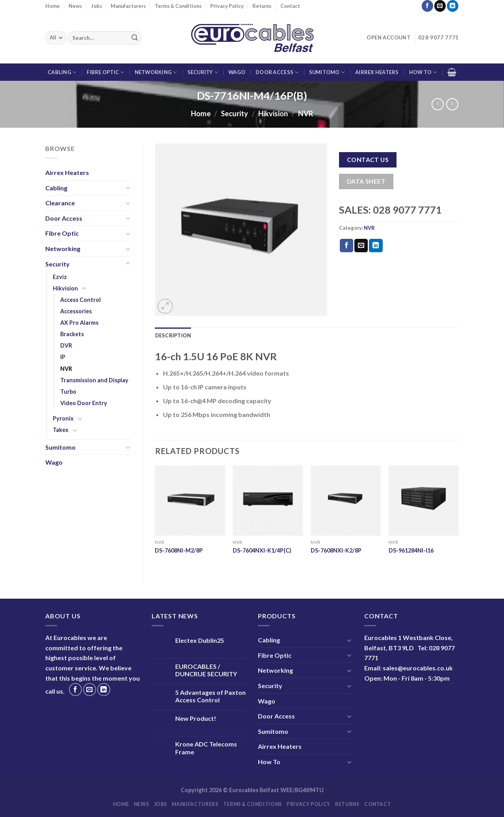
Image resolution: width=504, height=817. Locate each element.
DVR (66, 345)
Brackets (72, 334)
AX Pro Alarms (79, 323)
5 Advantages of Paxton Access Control (210, 696)
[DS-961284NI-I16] (424, 501)
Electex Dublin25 (200, 640)
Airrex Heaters (377, 72)
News (75, 6)
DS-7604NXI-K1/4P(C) (262, 550)
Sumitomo (327, 72)
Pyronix (63, 418)
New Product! (196, 718)
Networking (156, 72)
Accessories (76, 311)
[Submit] (135, 38)
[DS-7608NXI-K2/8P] (346, 501)
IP (63, 357)
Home (53, 6)
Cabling (62, 72)
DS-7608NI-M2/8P (179, 550)
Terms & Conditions (178, 6)
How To (423, 72)
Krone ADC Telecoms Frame (206, 748)
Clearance (60, 203)
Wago (237, 72)
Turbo (68, 392)
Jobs (96, 6)
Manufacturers (128, 6)
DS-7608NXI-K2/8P (336, 550)
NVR (306, 114)
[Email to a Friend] (361, 246)
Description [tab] (173, 335)
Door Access (277, 72)
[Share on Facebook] (346, 246)
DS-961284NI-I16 (411, 550)
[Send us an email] (440, 6)
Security (203, 72)
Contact (290, 6)
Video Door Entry (84, 403)
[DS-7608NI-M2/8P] (190, 501)
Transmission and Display (94, 380)
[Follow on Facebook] (427, 6)
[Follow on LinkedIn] (453, 6)
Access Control (81, 300)
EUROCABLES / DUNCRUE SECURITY (206, 670)
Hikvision (273, 114)
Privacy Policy (227, 6)
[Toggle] (128, 188)
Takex (61, 430)
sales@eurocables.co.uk (418, 668)
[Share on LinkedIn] (376, 246)
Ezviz (60, 277)
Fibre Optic (105, 72)
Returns (262, 6)
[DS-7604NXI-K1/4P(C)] (268, 501)
